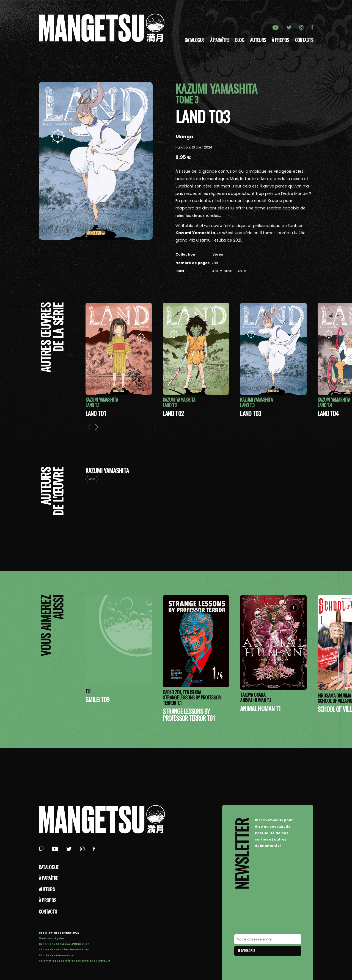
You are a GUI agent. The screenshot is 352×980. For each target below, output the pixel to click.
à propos (280, 40)
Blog (240, 40)
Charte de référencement (58, 955)
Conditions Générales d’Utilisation (64, 944)
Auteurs (258, 40)
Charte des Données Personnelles (64, 950)
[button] (96, 427)
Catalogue (194, 40)
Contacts (304, 40)
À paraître (220, 40)
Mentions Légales (52, 938)
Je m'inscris (247, 950)
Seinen (218, 254)
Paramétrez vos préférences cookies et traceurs (75, 961)
